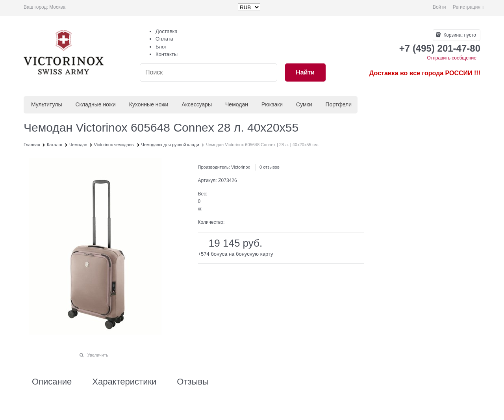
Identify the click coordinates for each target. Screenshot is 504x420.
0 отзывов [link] (270, 167)
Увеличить (98, 355)
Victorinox (241, 167)
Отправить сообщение (452, 58)
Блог (161, 47)
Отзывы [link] (193, 382)
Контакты (167, 54)
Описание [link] (52, 382)
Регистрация (467, 7)
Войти (439, 7)
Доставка (167, 31)
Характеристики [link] (124, 382)
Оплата (164, 39)
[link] (57, 7)
